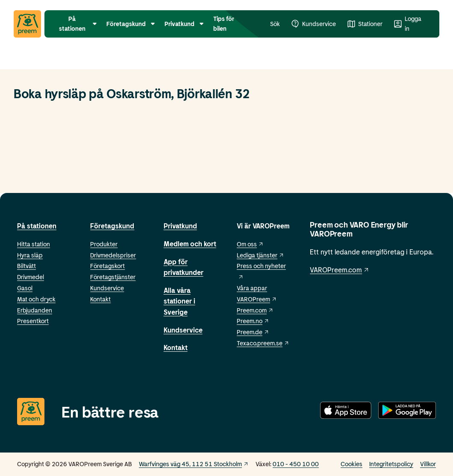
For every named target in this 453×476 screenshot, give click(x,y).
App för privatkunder (184, 267)
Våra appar (252, 288)
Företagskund (112, 226)
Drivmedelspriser (113, 255)
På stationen (37, 226)
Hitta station (34, 244)
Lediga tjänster (260, 255)
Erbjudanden (35, 310)
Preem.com (255, 310)
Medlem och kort (190, 244)
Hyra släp (30, 255)
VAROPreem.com (340, 270)
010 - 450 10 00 (296, 464)
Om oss (250, 244)
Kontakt (100, 299)
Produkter (104, 244)
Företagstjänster (113, 277)
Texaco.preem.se (263, 343)
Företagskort (107, 266)
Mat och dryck (36, 299)
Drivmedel (31, 277)
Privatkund (180, 226)
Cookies (352, 464)
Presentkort (33, 321)
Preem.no (253, 321)
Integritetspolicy (391, 464)
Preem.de (253, 332)
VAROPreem (257, 299)
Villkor (428, 464)
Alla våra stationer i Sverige (179, 301)
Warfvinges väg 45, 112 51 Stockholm (194, 464)
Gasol (25, 288)
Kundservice (107, 288)
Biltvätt (26, 266)
